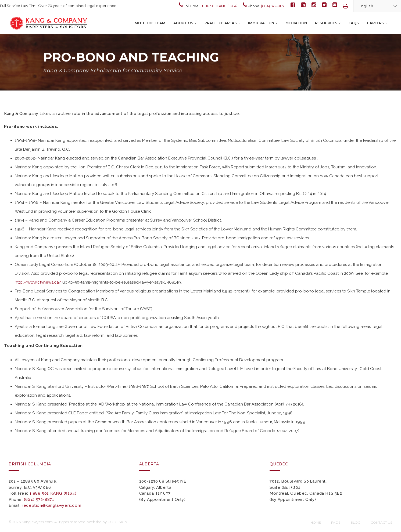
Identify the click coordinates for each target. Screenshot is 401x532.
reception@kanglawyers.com (51, 505)
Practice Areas (222, 23)
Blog (355, 522)
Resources (328, 23)
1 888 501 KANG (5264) (219, 6)
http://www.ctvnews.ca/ (38, 282)
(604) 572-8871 (273, 6)
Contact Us (381, 522)
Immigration (263, 23)
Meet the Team (150, 23)
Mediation (296, 23)
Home (316, 522)
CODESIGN (117, 522)
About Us (185, 23)
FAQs (354, 23)
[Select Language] (377, 6)
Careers (377, 23)
